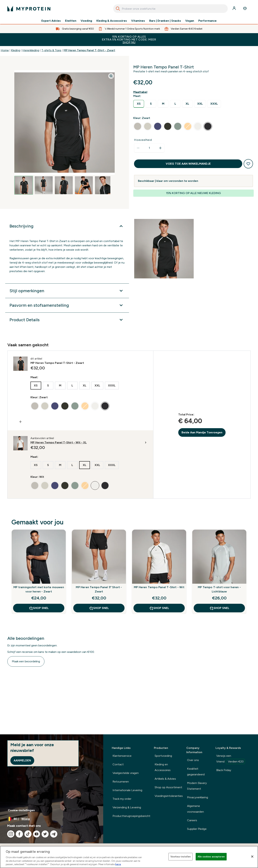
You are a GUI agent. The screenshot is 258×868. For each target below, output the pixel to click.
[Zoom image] (111, 76)
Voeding (86, 21)
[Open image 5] (104, 185)
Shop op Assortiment (168, 787)
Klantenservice (122, 756)
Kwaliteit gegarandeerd (196, 772)
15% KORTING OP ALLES (129, 40)
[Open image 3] (64, 185)
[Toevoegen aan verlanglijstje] (248, 164)
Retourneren (121, 782)
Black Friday (224, 770)
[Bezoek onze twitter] (45, 834)
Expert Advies (51, 21)
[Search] (118, 9)
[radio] (139, 104)
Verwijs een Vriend (231, 759)
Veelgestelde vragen (126, 773)
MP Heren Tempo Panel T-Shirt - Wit (159, 587)
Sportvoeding (163, 756)
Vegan (190, 21)
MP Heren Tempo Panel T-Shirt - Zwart (89, 50)
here (118, 864)
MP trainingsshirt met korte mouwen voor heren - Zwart (39, 589)
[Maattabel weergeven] (141, 92)
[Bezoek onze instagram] (11, 834)
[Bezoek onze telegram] (54, 834)
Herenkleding (31, 50)
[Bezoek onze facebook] (19, 834)
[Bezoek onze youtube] (37, 834)
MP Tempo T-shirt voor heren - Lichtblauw (219, 589)
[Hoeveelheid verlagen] (138, 148)
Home (5, 50)
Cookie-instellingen (21, 810)
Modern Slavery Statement (197, 786)
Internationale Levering (127, 790)
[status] (149, 148)
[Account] (235, 9)
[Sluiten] (252, 857)
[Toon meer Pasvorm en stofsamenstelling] (67, 305)
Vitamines (138, 21)
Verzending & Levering (127, 807)
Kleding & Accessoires (112, 21)
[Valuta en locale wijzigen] (52, 819)
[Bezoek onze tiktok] (28, 834)
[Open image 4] (84, 185)
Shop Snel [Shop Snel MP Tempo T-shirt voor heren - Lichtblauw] (219, 608)
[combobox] (170, 9)
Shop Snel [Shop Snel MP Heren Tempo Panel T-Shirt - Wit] (159, 608)
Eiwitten (71, 21)
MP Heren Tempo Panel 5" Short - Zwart (99, 589)
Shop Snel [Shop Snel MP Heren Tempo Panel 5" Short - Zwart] (99, 608)
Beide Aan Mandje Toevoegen (202, 432)
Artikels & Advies (165, 779)
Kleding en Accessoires (163, 767)
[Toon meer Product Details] (67, 320)
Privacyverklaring (198, 797)
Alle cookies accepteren (211, 857)
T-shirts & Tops (51, 50)
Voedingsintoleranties (169, 796)
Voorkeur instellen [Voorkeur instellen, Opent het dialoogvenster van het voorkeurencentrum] (181, 857)
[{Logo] (29, 9)
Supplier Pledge (197, 829)
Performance (207, 21)
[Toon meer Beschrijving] (67, 226)
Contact (118, 764)
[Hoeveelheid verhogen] (160, 148)
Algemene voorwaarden (195, 809)
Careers (192, 820)
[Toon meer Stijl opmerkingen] (67, 291)
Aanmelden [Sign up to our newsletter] (22, 760)
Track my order (122, 799)
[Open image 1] (24, 185)
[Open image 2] (44, 185)
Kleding (16, 50)
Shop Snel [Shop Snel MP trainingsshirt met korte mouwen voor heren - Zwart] (39, 608)
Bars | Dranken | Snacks (165, 21)
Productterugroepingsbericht (131, 816)
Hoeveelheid (143, 140)
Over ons (193, 760)
